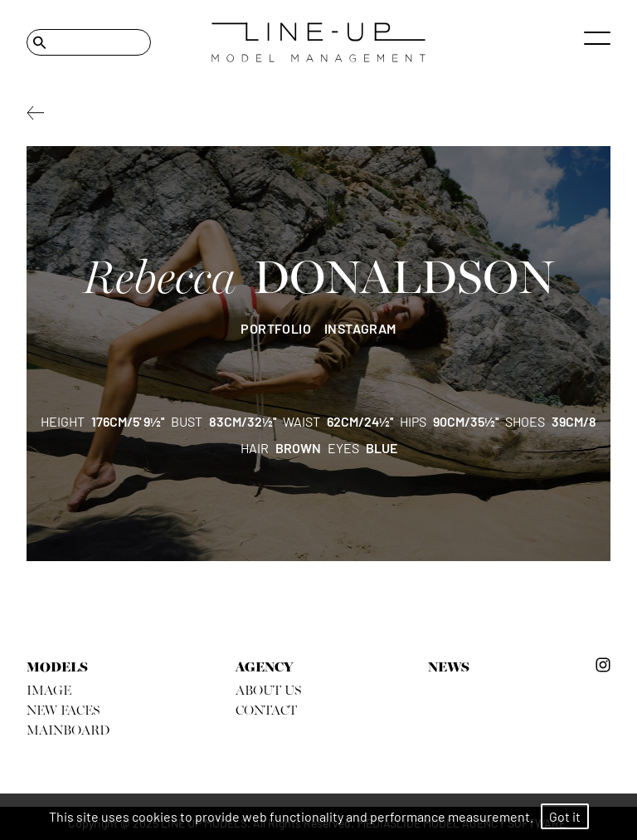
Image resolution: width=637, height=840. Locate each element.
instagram (360, 328)
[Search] (89, 42)
